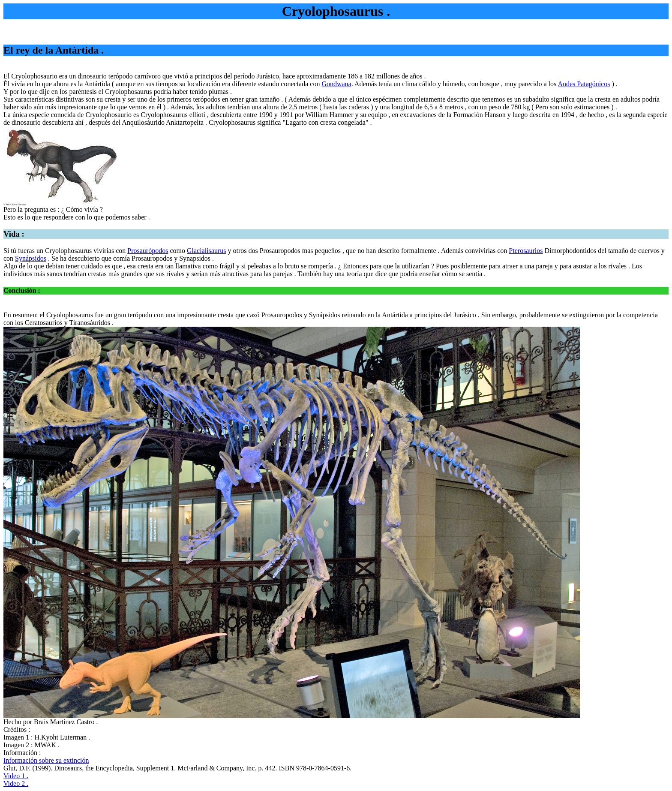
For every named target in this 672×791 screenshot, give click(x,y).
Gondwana (336, 84)
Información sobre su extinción (46, 760)
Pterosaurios (526, 251)
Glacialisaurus (207, 251)
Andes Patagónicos (584, 84)
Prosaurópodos (148, 251)
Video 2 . (16, 783)
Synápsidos (31, 258)
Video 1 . (16, 776)
